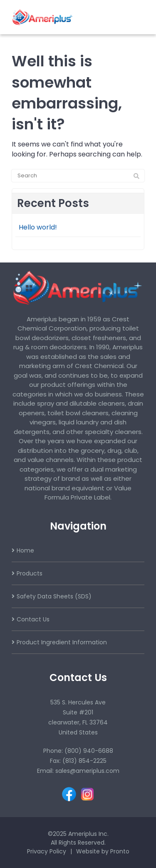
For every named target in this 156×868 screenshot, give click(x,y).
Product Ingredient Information (62, 642)
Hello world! (38, 227)
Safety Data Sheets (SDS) (54, 596)
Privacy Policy (47, 851)
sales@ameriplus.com (87, 771)
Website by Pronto (103, 851)
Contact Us (33, 619)
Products (30, 573)
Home (25, 550)
